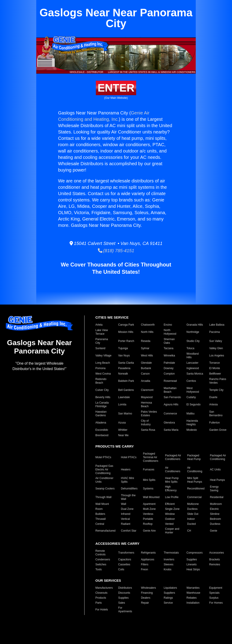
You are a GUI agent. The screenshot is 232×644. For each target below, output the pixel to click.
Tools (99, 569)
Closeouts (101, 593)
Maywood (147, 397)
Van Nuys (124, 356)
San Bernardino (216, 414)
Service (168, 603)
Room (99, 509)
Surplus (214, 598)
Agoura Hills (171, 404)
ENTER (116, 88)
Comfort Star (129, 531)
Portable (148, 519)
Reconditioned (196, 489)
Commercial (194, 497)
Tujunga (123, 348)
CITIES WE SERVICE (112, 317)
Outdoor (170, 519)
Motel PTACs (103, 457)
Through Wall (103, 497)
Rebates (192, 598)
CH (189, 531)
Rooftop (148, 524)
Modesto (192, 430)
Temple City (216, 390)
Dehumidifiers (129, 489)
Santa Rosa (148, 430)
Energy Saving (214, 489)
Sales (122, 603)
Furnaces (149, 470)
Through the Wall (128, 497)
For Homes (216, 603)
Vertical (125, 519)
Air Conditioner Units (104, 480)
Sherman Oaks (169, 341)
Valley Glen (216, 348)
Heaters (126, 470)
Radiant (126, 524)
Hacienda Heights (192, 423)
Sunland (100, 348)
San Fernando (172, 397)
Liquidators (170, 588)
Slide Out (193, 514)
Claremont (147, 390)
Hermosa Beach (146, 404)
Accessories (217, 553)
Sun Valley (216, 341)
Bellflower (215, 374)
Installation (193, 603)
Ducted (191, 524)
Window (170, 514)
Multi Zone (149, 509)
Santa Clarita (126, 363)
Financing (147, 593)
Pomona (100, 368)
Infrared (126, 514)
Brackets (215, 559)
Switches (101, 564)
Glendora (169, 423)
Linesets (192, 564)
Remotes (215, 564)
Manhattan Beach (170, 390)
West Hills (147, 356)
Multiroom (216, 504)
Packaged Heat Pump (194, 457)
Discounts (124, 593)
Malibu (190, 414)
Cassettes (124, 564)
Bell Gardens (126, 390)
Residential (217, 497)
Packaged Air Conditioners (173, 457)
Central (100, 524)
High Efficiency (171, 489)
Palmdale (169, 363)
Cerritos (191, 381)
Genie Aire (149, 531)
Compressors (195, 553)
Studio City (193, 341)
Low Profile (172, 497)
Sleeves (169, 564)
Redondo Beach (101, 381)
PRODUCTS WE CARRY (115, 446)
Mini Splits (149, 480)
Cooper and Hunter (172, 531)
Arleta (99, 325)
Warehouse (193, 593)
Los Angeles (217, 356)
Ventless (148, 514)
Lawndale (124, 397)
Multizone (193, 504)
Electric (214, 509)
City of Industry (146, 423)
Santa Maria (171, 430)
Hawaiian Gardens (101, 414)
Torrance (215, 363)
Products (101, 598)
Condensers (103, 559)
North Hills (147, 332)
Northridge (193, 332)
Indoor (191, 519)
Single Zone (172, 509)
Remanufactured (105, 531)
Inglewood (193, 368)
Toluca (190, 348)
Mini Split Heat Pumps (195, 480)
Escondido (102, 430)
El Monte (215, 368)
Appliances (148, 559)
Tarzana (169, 348)
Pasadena (124, 368)
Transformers (126, 553)
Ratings (168, 598)
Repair (145, 603)
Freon (144, 569)
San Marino (125, 414)
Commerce (170, 414)
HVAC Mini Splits (128, 480)
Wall (124, 504)
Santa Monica (195, 374)
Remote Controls (100, 553)
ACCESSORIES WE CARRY (117, 544)
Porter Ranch (126, 341)
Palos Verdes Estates (149, 414)
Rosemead (170, 381)
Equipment (216, 588)
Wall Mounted (151, 497)
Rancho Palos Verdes (218, 381)
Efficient (170, 504)
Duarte (213, 397)
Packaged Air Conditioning (218, 457)
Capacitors (125, 559)
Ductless (192, 509)
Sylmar (145, 348)
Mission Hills (126, 332)
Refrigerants (148, 553)
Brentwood (102, 435)
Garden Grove (218, 430)
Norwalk (123, 374)
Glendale (146, 363)
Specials (214, 593)
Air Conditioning (195, 470)
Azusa (122, 423)
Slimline (215, 514)
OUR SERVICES (108, 580)
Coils (121, 569)
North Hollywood (170, 332)
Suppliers (169, 593)
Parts (99, 603)
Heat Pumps (217, 480)
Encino (168, 325)
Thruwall (100, 519)
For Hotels (102, 610)
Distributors (125, 588)
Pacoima (215, 332)
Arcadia (146, 381)
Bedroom (216, 519)
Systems (148, 489)
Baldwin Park (126, 381)
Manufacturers (104, 588)
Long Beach (103, 363)
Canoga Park (126, 325)
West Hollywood (193, 390)
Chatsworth (148, 325)
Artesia (214, 404)
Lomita (122, 404)
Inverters (169, 559)
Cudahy (191, 397)
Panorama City (102, 341)
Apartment (149, 504)
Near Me (123, 435)
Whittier (123, 430)
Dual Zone (127, 509)
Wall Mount (102, 504)
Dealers (146, 598)
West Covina (103, 374)
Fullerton (215, 423)
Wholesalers (148, 588)
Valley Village (103, 356)
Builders (100, 514)
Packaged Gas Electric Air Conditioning (104, 470)
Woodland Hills (193, 356)
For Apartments (125, 610)
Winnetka (169, 356)
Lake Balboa (217, 325)
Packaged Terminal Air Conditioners (151, 457)
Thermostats (171, 553)
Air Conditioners (173, 470)
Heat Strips (193, 569)
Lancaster (192, 363)
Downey (169, 368)
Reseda (146, 341)
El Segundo (193, 404)
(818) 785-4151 (116, 251)
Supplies (192, 559)
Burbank (146, 368)
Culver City (102, 390)
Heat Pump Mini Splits (172, 480)
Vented (169, 524)
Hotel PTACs (129, 457)
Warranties (193, 588)
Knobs (168, 569)
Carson (145, 374)
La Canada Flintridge (102, 404)
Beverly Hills (103, 397)
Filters (145, 564)
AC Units (215, 470)
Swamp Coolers (105, 489)
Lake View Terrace (102, 332)
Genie (214, 531)
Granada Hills (195, 325)
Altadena (101, 423)
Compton (169, 374)
